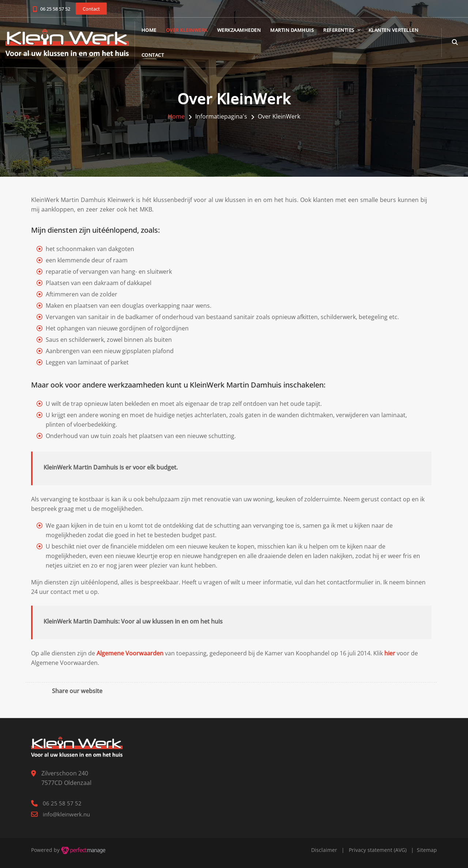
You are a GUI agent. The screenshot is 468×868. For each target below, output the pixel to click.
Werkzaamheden (244, 30)
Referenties (344, 30)
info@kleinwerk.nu (66, 814)
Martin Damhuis (297, 30)
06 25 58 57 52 (55, 9)
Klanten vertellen (398, 30)
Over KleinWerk (192, 30)
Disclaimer (324, 850)
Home (154, 30)
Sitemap (427, 850)
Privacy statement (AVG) (378, 850)
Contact (158, 55)
